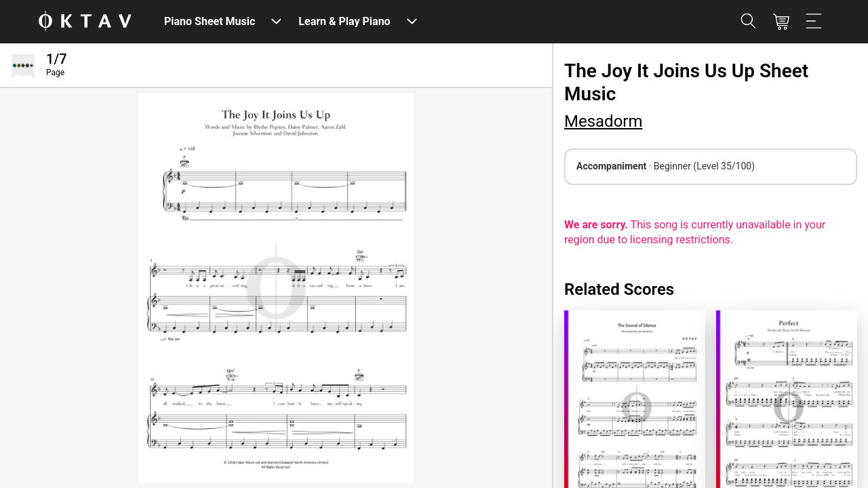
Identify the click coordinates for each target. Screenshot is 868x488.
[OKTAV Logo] (85, 22)
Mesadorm (604, 121)
